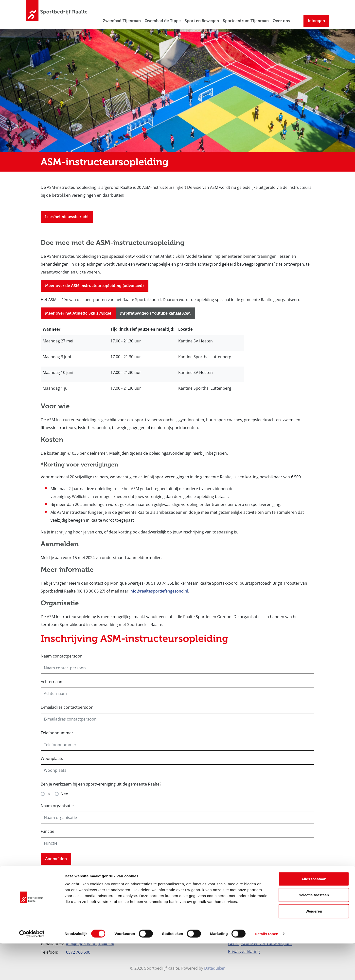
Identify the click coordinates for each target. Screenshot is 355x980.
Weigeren (314, 948)
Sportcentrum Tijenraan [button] (246, 21)
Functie (47, 831)
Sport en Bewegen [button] (202, 21)
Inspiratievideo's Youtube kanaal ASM (155, 313)
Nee (64, 794)
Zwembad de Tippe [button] (163, 21)
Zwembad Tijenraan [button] (122, 21)
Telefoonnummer (57, 733)
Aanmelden (56, 859)
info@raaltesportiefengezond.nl (159, 591)
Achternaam (52, 682)
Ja (48, 794)
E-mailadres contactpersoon (67, 707)
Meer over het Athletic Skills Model (78, 313)
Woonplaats (52, 758)
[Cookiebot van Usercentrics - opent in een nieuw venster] (32, 970)
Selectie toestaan (314, 932)
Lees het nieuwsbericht (67, 217)
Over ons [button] (281, 21)
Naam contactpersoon (62, 656)
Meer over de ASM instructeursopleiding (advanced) (95, 286)
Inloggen (316, 21)
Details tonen (266, 970)
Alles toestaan (314, 915)
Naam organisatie (57, 806)
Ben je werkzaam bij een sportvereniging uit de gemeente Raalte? (101, 784)
